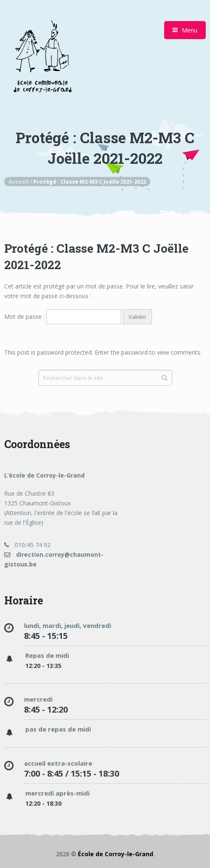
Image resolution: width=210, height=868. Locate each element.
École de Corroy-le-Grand (116, 854)
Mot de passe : (63, 316)
